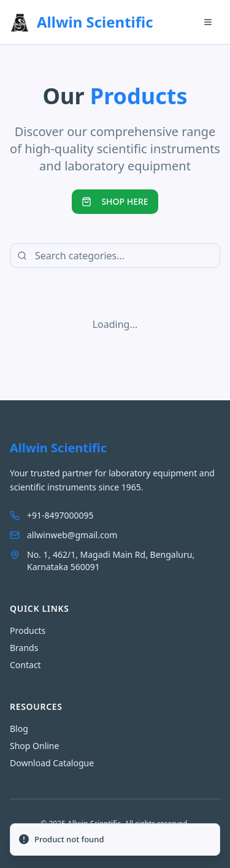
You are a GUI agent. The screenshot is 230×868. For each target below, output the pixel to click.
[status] (115, 840)
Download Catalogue (52, 763)
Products (28, 630)
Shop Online (34, 746)
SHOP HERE (115, 201)
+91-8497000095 (52, 515)
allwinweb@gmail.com (63, 535)
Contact (25, 665)
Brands (24, 648)
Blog (19, 729)
